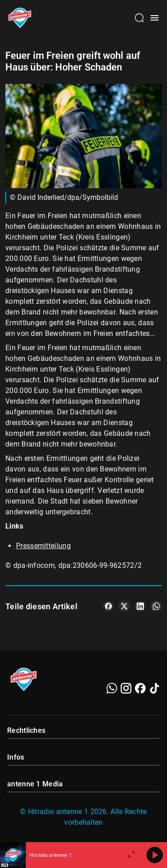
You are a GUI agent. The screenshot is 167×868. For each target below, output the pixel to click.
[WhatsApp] (112, 688)
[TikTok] (155, 688)
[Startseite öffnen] (20, 18)
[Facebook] (140, 688)
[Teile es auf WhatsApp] (156, 606)
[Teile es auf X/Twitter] (124, 606)
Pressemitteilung (43, 546)
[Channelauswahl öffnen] (139, 18)
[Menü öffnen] (155, 18)
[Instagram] (126, 688)
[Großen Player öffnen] (131, 855)
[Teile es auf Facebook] (108, 606)
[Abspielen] (155, 855)
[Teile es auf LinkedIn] (140, 606)
